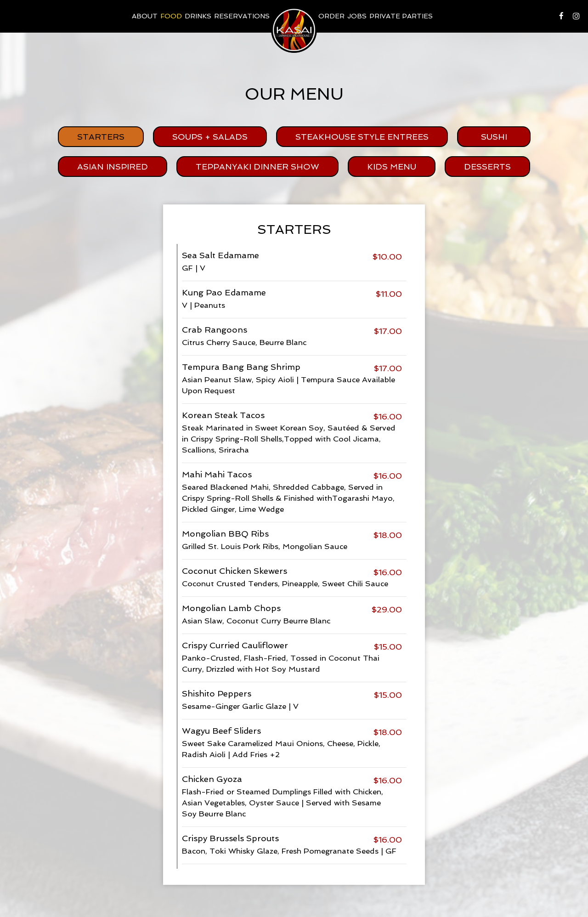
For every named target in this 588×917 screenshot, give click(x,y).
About (145, 16)
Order (331, 16)
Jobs (357, 16)
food (171, 16)
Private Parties (401, 16)
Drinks (198, 16)
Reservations (242, 16)
